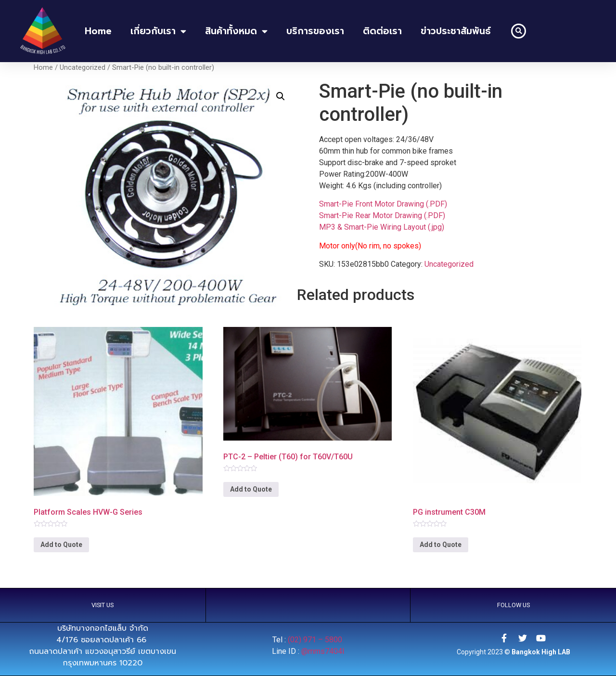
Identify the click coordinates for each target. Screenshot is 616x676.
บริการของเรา (315, 31)
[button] (519, 31)
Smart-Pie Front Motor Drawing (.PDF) (383, 204)
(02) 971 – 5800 (316, 640)
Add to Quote (61, 545)
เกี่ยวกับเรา (158, 31)
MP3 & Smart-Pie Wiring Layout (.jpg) (382, 227)
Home (43, 67)
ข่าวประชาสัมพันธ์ (456, 31)
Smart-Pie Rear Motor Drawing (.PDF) (382, 215)
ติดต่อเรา (382, 31)
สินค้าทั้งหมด (236, 31)
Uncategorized (83, 67)
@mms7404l (323, 651)
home (98, 31)
